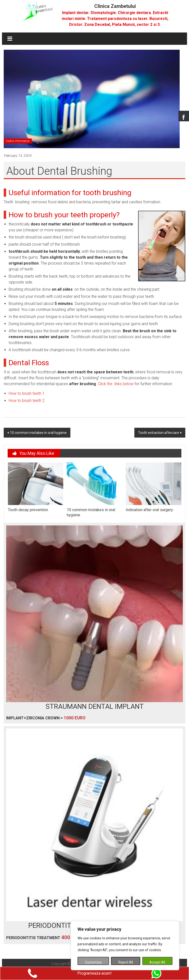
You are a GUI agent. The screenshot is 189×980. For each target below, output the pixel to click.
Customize (93, 962)
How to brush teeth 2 (27, 401)
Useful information (18, 141)
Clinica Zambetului (115, 6)
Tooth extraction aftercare (159, 433)
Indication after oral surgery (149, 510)
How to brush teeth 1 (27, 393)
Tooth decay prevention (28, 510)
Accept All (157, 962)
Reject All (126, 962)
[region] (125, 946)
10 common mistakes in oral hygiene (38, 433)
